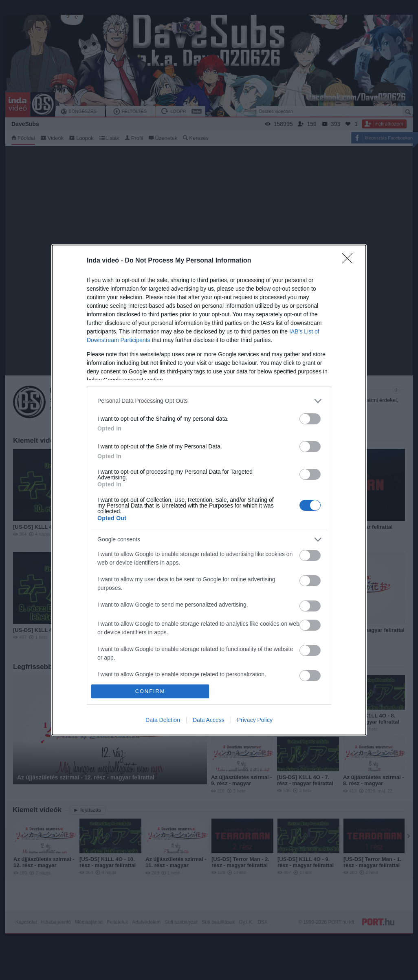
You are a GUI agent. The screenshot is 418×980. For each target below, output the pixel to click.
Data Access (209, 720)
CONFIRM (150, 692)
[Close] (350, 261)
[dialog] (209, 490)
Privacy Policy (255, 720)
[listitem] (209, 401)
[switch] (310, 419)
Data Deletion (163, 720)
